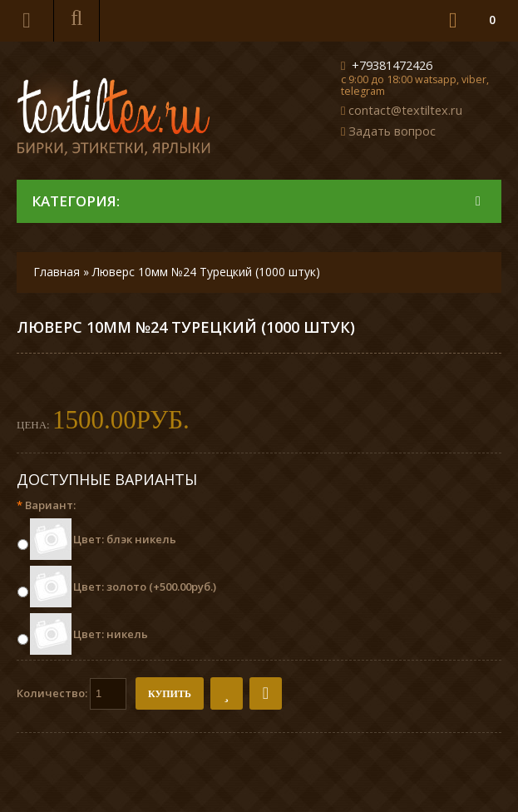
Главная (57, 272)
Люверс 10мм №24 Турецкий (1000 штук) (206, 272)
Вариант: (46, 505)
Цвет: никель (111, 634)
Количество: (72, 694)
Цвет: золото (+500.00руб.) (145, 587)
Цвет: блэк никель (125, 539)
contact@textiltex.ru (405, 110)
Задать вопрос (392, 131)
